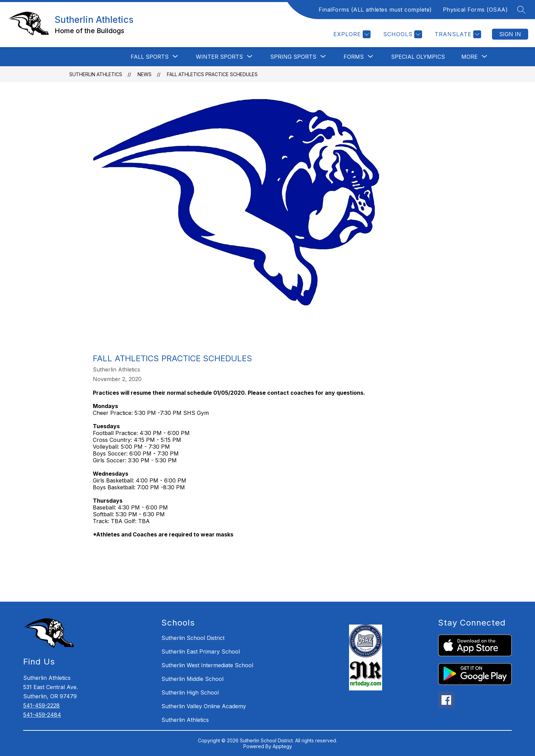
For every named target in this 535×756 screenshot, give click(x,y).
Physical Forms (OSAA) (475, 10)
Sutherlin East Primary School (201, 652)
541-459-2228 (41, 705)
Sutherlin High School (190, 692)
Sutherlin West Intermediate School (207, 665)
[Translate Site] (457, 34)
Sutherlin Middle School (192, 679)
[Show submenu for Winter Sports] (219, 57)
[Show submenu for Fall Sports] (150, 57)
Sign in (510, 34)
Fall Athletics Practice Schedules (212, 74)
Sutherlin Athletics (96, 74)
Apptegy (282, 746)
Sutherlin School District (193, 638)
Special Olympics (418, 57)
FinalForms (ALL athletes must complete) (375, 10)
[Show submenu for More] (469, 57)
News (144, 74)
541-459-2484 (42, 715)
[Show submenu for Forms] (354, 57)
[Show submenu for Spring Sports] (293, 57)
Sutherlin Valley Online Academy (204, 706)
